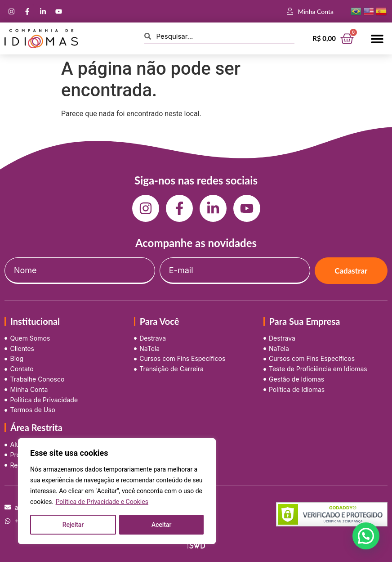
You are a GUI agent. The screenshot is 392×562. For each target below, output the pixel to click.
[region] (117, 491)
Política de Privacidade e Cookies (102, 502)
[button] (377, 38)
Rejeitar (73, 525)
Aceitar (162, 525)
